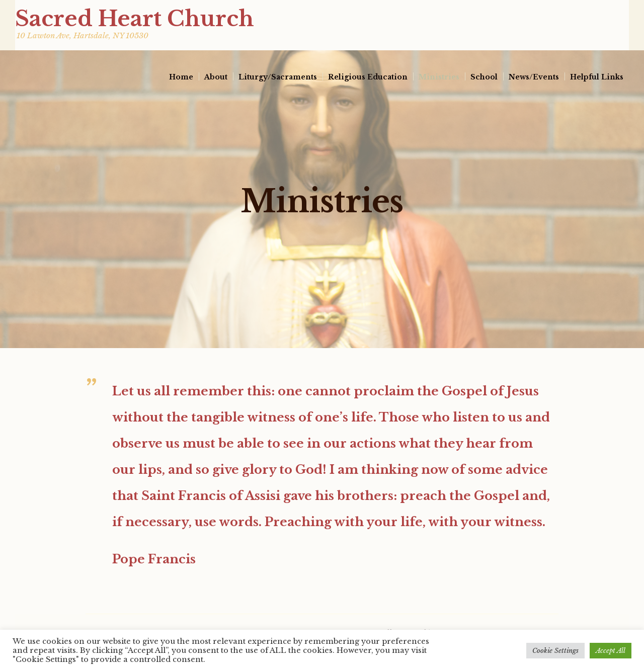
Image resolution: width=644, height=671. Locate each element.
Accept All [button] (611, 651)
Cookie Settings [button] (555, 651)
